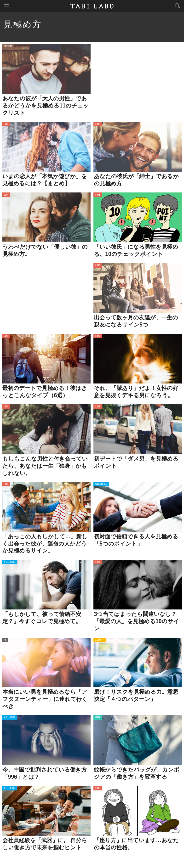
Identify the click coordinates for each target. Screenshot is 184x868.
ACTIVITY (100, 640)
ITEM (98, 718)
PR (5, 640)
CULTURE (8, 47)
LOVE (6, 124)
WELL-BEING (101, 485)
